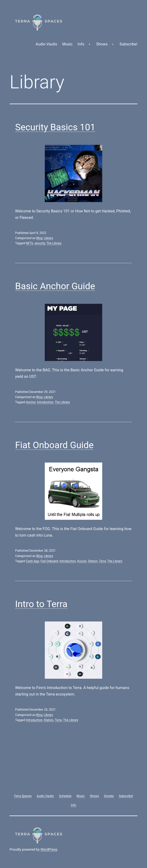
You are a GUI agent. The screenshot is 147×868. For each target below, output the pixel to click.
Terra (102, 561)
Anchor (31, 402)
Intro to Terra (41, 604)
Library (48, 238)
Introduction (45, 402)
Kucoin (82, 561)
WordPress (49, 849)
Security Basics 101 (55, 127)
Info (81, 44)
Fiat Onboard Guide (54, 445)
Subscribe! (128, 44)
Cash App (33, 561)
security (40, 243)
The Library (54, 243)
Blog (39, 238)
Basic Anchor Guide (55, 286)
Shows (102, 44)
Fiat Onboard (49, 561)
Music (67, 44)
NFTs (30, 243)
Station (93, 561)
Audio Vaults (46, 44)
